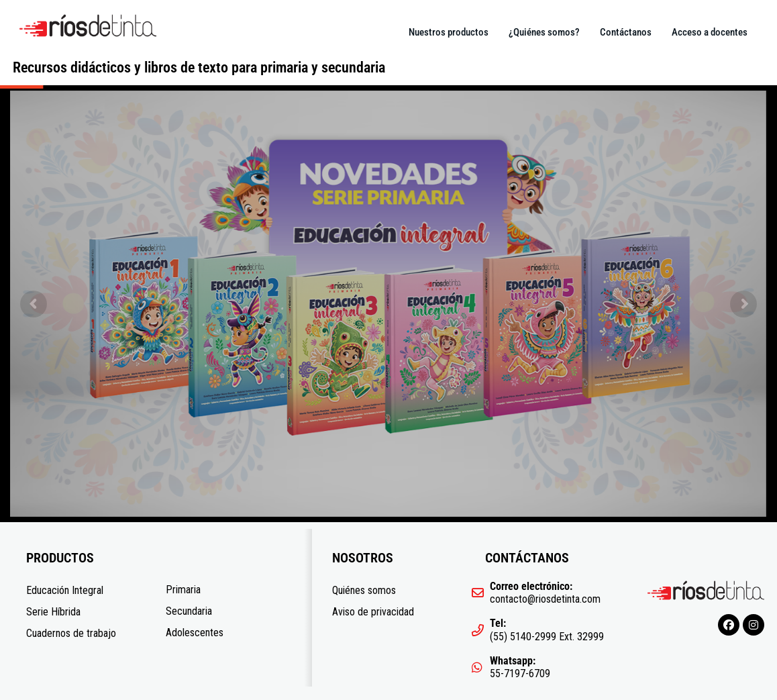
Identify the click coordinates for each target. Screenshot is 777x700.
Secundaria (189, 611)
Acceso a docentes (710, 32)
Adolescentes (195, 633)
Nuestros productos (449, 32)
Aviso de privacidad (373, 612)
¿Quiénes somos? (544, 32)
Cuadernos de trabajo (71, 633)
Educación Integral (65, 590)
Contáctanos (626, 32)
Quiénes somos (364, 590)
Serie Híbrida (53, 612)
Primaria (183, 590)
